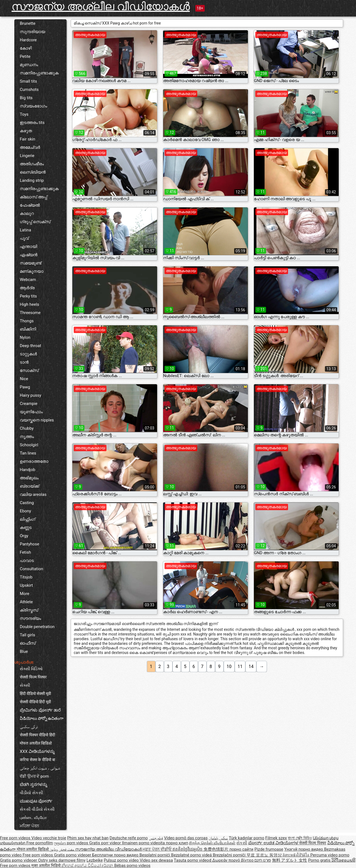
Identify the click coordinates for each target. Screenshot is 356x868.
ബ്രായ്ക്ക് (29, 486)
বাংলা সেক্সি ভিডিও (300, 838)
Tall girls (28, 635)
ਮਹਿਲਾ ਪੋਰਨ (29, 826)
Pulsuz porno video (122, 860)
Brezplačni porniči (230, 855)
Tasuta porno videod (193, 860)
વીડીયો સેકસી (31, 793)
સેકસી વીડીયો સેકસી (37, 809)
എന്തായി (28, 247)
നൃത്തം (27, 437)
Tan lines (28, 453)
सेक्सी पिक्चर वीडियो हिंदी (37, 735)
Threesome (30, 313)
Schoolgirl (29, 445)
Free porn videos (16, 838)
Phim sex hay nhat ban (88, 838)
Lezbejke (95, 860)
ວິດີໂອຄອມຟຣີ (343, 860)
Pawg (25, 387)
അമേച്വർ (30, 147)
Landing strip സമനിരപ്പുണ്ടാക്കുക (39, 185)
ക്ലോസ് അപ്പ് (33, 197)
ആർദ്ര (27, 288)
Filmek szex (276, 838)
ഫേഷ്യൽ (30, 205)
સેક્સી (25, 685)
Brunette (28, 23)
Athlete (26, 602)
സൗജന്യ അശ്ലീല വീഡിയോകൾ (101, 6)
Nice (24, 379)
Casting (27, 503)
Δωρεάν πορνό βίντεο (234, 860)
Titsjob (26, 577)
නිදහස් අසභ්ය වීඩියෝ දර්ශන (88, 866)
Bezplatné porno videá (192, 855)
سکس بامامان (218, 838)
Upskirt (26, 585)
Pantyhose (29, 544)
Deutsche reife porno (129, 838)
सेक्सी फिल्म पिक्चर (33, 677)
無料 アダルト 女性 (290, 860)
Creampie (29, 404)
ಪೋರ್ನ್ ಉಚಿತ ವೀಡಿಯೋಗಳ (274, 843)
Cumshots (29, 90)
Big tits (26, 98)
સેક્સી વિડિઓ (31, 669)
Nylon (25, 337)
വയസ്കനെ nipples (37, 420)
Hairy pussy (31, 395)
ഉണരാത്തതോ (34, 461)
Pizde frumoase (269, 849)
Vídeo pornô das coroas (186, 838)
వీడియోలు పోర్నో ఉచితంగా (42, 718)
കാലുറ (27, 213)
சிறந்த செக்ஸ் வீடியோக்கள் (212, 843)
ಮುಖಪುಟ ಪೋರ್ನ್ (36, 801)
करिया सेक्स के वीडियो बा (37, 760)
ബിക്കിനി (28, 329)
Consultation (32, 569)
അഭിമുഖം (29, 478)
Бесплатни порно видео (116, 855)
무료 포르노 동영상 (265, 855)
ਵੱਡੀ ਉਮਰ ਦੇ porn (34, 776)
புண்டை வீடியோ (33, 818)
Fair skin (28, 139)
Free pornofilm (40, 843)
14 (251, 666)
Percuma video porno (330, 855)
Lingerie (27, 156)
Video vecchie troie (49, 838)
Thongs (27, 321)
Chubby (27, 428)
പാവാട (27, 561)
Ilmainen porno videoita (144, 843)
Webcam (28, 280)
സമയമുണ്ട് (31, 263)
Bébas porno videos (132, 866)
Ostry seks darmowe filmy (62, 860)
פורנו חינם (263, 860)
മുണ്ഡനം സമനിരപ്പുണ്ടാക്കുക (39, 69)
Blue (24, 651)
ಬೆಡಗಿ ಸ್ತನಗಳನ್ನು (34, 785)
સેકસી (242, 843)
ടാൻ (24, 362)
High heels (29, 304)
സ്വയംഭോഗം (33, 106)
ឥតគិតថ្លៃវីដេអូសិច (188, 849)
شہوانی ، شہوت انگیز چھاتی (40, 768)
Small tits (28, 81)
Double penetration (37, 627)
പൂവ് (24, 238)
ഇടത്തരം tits (32, 123)
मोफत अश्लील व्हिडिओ (36, 743)
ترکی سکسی (29, 727)
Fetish (25, 552)
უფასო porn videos (72, 843)
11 (240, 666)
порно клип (177, 843)
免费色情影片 (217, 849)
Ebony (25, 511)
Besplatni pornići (155, 855)
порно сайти (241, 849)
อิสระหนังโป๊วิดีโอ (296, 855)
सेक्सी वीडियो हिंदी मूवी (35, 702)
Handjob (28, 470)
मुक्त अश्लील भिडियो (46, 866)
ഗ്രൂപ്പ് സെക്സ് (35, 222)
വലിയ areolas (33, 494)
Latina (25, 230)
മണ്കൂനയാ (32, 271)
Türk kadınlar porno (247, 838)
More (25, 594)
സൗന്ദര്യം (30, 618)
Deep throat (31, 346)
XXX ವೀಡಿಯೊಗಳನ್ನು (37, 751)
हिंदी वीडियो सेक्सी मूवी (35, 694)
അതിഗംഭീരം (32, 164)
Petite (25, 56)
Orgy (24, 536)
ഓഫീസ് (28, 643)
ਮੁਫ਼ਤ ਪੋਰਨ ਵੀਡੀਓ (158, 849)
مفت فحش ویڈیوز (62, 849)
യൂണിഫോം (31, 412)
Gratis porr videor (106, 843)
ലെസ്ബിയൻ (33, 172)
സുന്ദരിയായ (32, 32)
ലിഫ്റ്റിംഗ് (28, 519)
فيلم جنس (156, 838)
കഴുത (26, 131)
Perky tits (28, 296)
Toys (24, 114)
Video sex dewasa (156, 860)
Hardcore (28, 40)
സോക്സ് (29, 371)
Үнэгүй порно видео (304, 849)
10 (229, 666)
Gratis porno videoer (73, 855)
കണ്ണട (26, 528)
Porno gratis (320, 860)
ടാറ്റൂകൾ (28, 354)
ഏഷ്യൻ (29, 255)
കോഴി (26, 48)
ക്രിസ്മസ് (29, 610)
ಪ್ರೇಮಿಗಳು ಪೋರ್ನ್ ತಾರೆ (40, 710)
